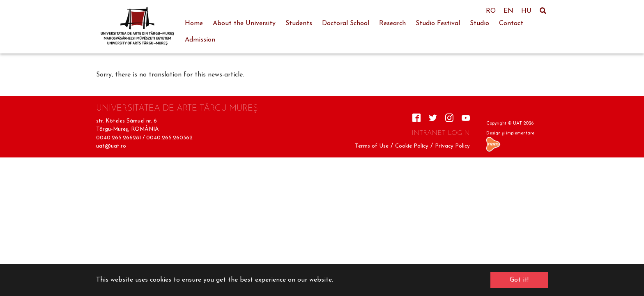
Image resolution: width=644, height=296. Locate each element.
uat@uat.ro (111, 146)
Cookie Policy (412, 146)
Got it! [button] (519, 280)
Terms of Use (372, 146)
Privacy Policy (452, 146)
